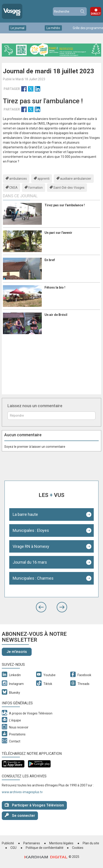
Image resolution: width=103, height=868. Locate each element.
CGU (13, 848)
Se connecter (20, 815)
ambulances (18, 179)
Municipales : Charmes (33, 578)
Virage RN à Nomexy (31, 546)
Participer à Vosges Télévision (34, 805)
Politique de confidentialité (45, 848)
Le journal (18, 28)
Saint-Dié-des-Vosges (69, 188)
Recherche (82, 11)
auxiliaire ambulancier (76, 179)
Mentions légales (61, 843)
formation (35, 188)
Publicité (8, 843)
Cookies (78, 848)
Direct (96, 14)
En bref (50, 260)
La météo (53, 28)
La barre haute (25, 514)
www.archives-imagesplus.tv (22, 792)
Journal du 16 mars (30, 562)
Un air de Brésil (56, 315)
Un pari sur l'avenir (58, 233)
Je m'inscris (17, 652)
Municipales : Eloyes (31, 530)
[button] (41, 607)
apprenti (43, 179)
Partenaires (32, 843)
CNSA (13, 188)
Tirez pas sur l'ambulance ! (65, 205)
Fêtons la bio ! (55, 287)
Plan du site (91, 843)
